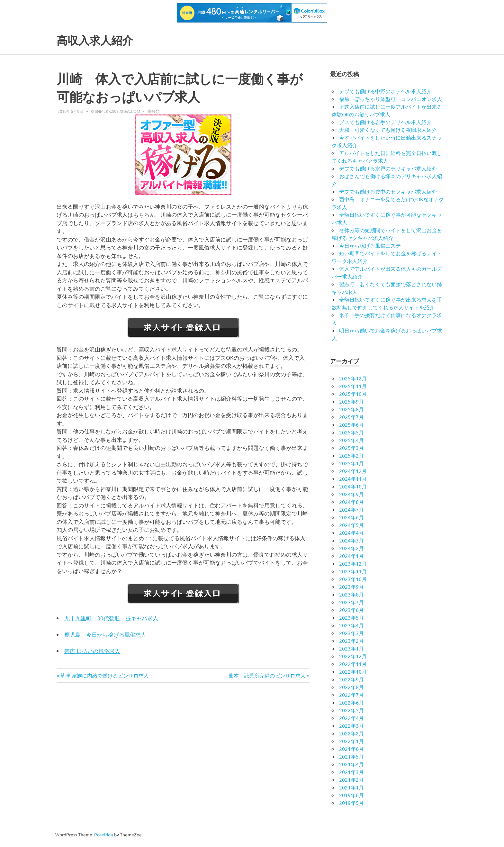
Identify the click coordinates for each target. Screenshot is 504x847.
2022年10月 (353, 671)
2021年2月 (351, 779)
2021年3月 (351, 772)
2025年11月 (353, 386)
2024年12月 (353, 471)
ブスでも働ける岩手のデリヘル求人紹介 (385, 122)
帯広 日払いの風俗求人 (92, 651)
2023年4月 (351, 625)
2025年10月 (353, 394)
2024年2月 (351, 548)
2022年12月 (353, 656)
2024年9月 (351, 494)
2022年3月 (351, 725)
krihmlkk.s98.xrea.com (115, 111)
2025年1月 (351, 463)
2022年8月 (351, 687)
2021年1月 (351, 787)
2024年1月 (351, 556)
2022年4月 (351, 718)
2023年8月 (351, 594)
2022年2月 (351, 733)
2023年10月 (353, 579)
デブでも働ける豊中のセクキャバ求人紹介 (388, 191)
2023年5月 (351, 617)
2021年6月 (351, 749)
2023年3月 (351, 633)
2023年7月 (351, 602)
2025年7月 (351, 417)
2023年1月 (351, 648)
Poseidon (104, 834)
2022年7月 (351, 695)
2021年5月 (351, 756)
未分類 (153, 111)
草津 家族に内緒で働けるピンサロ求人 (104, 675)
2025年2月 (351, 455)
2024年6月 (351, 517)
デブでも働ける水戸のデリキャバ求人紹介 (388, 168)
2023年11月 (353, 571)
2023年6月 (351, 610)
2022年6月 (351, 702)
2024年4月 (351, 533)
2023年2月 (351, 641)
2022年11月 (353, 664)
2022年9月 (351, 679)
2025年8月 (351, 409)
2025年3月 (351, 448)
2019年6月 (351, 795)
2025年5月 (351, 432)
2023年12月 (353, 563)
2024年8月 (351, 502)
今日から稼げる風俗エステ (370, 245)
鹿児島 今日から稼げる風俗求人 (105, 634)
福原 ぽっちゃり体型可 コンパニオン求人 (391, 99)
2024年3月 (351, 540)
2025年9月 (351, 401)
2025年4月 (351, 440)
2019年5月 (351, 803)
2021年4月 (351, 764)
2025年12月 (353, 378)
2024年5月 (351, 525)
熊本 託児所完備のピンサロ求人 (267, 675)
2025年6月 (351, 424)
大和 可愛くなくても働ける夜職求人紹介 (388, 130)
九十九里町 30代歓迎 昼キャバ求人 (111, 618)
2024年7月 (351, 509)
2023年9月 (351, 587)
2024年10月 (353, 486)
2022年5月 (351, 710)
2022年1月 (351, 741)
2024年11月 (353, 478)
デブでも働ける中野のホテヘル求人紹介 (385, 91)
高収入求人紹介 (99, 40)
